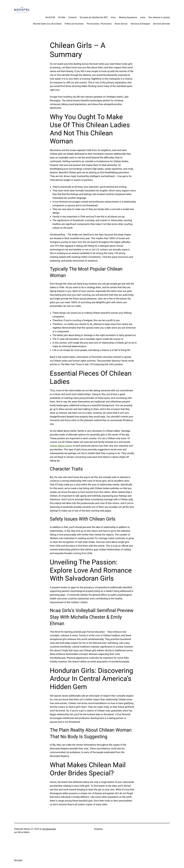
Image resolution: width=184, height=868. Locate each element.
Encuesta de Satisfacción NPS (94, 17)
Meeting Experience (128, 17)
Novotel (18, 860)
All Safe (62, 17)
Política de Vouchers (74, 24)
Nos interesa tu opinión (159, 17)
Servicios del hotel (161, 24)
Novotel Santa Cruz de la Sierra (47, 24)
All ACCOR (50, 17)
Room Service (121, 24)
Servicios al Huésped (140, 24)
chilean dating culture (61, 446)
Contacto (72, 17)
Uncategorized (49, 829)
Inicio (113, 17)
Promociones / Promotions (99, 24)
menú (143, 17)
